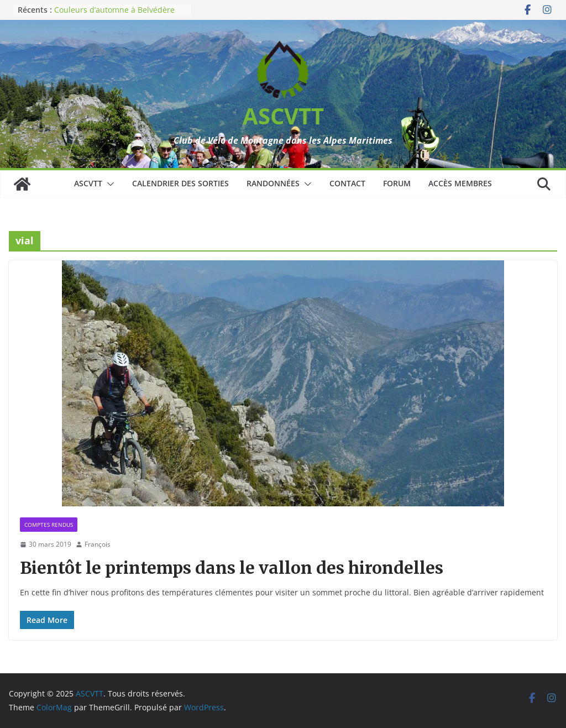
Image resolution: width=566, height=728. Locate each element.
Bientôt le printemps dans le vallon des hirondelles (232, 568)
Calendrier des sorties (180, 183)
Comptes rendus (49, 525)
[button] (108, 184)
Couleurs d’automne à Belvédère (114, 10)
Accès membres (460, 183)
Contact (347, 183)
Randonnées (273, 183)
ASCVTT (283, 116)
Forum (397, 183)
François (98, 544)
